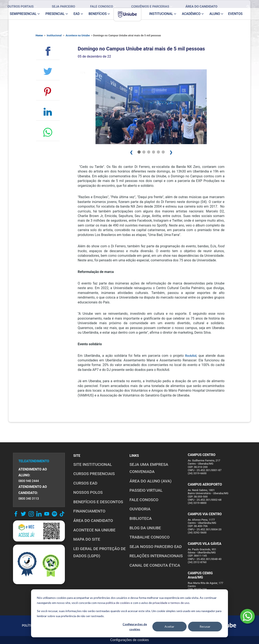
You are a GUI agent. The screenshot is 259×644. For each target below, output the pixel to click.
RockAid (191, 356)
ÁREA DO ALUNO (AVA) (150, 481)
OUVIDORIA (140, 509)
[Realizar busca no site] (245, 4)
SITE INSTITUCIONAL (93, 464)
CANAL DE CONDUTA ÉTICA (155, 565)
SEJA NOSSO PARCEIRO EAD (156, 547)
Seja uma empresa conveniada (149, 468)
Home (39, 35)
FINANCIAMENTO (89, 511)
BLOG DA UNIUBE (145, 528)
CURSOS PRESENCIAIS (94, 474)
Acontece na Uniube (78, 35)
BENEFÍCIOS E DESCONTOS (98, 502)
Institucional (54, 35)
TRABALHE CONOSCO (150, 537)
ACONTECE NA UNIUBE (94, 530)
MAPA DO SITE (87, 539)
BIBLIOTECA (141, 518)
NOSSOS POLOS (88, 492)
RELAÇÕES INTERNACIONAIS (156, 556)
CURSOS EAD (85, 483)
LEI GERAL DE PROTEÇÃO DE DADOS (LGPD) (99, 552)
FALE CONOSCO (144, 500)
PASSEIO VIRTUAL (146, 490)
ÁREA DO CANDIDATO (93, 521)
